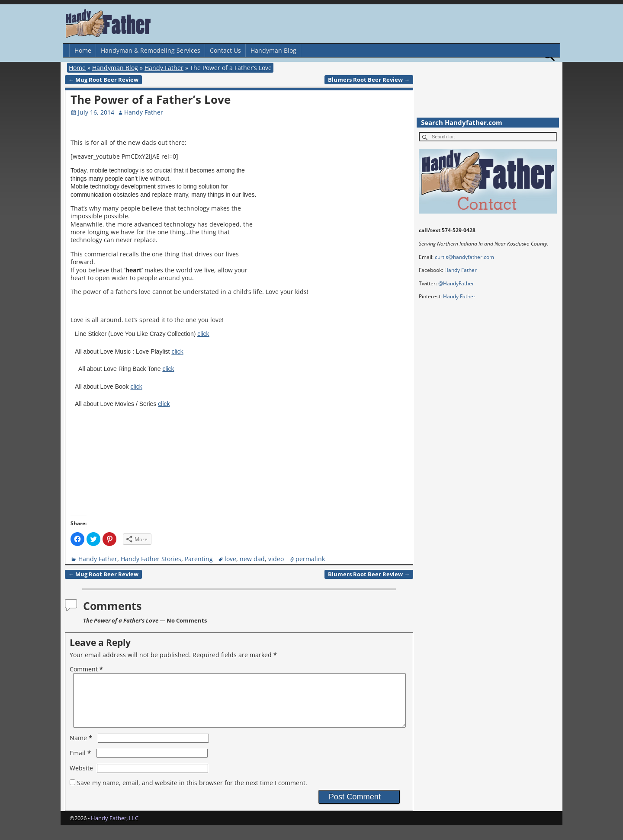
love (230, 559)
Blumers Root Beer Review (369, 80)
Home (83, 50)
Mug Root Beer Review (103, 80)
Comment (87, 669)
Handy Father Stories (151, 559)
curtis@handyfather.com (464, 257)
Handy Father (164, 68)
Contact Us (225, 50)
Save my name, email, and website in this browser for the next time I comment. (192, 793)
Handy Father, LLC (115, 828)
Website (81, 778)
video (276, 559)
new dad (252, 559)
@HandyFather (456, 283)
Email (81, 763)
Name (82, 748)
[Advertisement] (337, 202)
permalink (310, 559)
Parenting (199, 559)
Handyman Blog (273, 50)
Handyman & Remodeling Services (151, 50)
